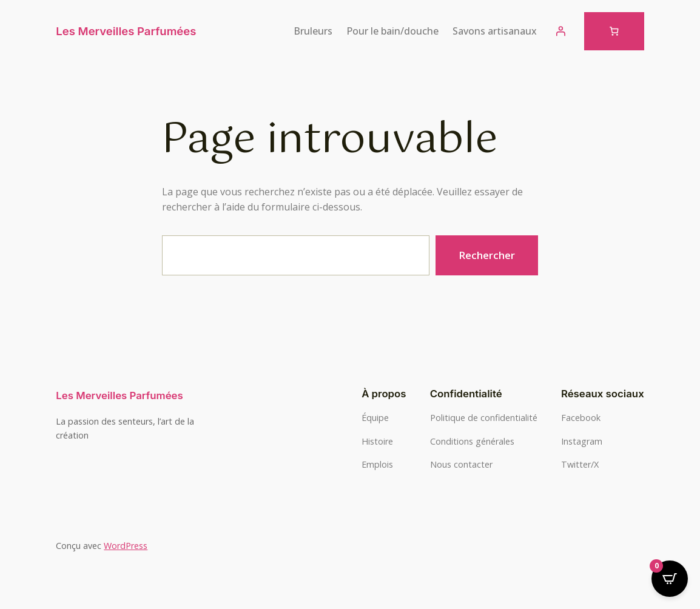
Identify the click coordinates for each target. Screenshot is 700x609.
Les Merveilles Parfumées (126, 31)
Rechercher (487, 255)
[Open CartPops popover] (670, 579)
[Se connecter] (560, 31)
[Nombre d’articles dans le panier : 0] (614, 31)
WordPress (126, 546)
